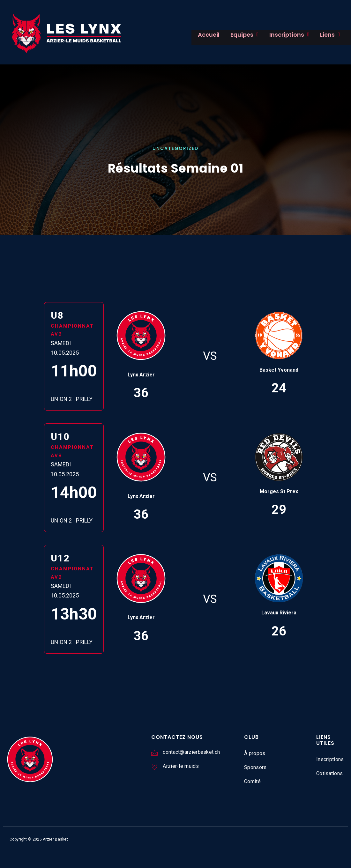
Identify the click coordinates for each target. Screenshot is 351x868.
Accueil (206, 34)
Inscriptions (280, 34)
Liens (317, 34)
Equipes (239, 34)
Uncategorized (175, 148)
